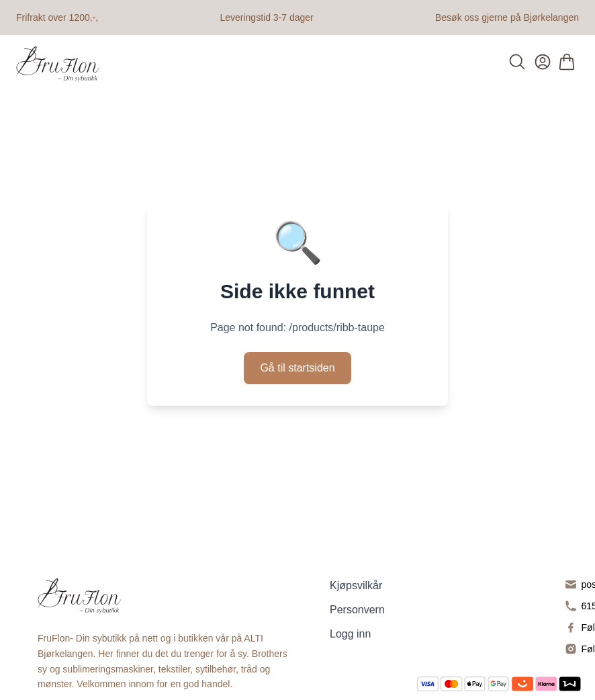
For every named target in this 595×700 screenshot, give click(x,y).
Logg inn (350, 634)
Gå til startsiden (297, 368)
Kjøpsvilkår (356, 585)
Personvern (357, 610)
